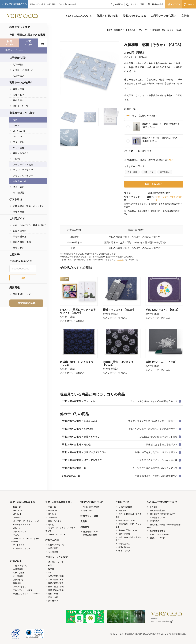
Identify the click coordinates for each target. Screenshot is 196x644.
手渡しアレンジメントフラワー (25, 594)
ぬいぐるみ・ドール (20, 524)
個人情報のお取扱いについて (161, 514)
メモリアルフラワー (22, 176)
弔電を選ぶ (130, 30)
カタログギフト (18, 531)
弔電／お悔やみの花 (134, 16)
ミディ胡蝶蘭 (17, 573)
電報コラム (17, 248)
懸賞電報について (20, 294)
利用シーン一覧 (19, 106)
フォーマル (17, 142)
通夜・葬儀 (17, 89)
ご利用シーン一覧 (54, 562)
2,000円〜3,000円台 (22, 70)
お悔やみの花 (18, 181)
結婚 (49, 565)
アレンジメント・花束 (21, 590)
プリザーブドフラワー (23, 170)
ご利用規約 (153, 521)
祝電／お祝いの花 (107, 16)
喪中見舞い (17, 100)
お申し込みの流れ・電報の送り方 (28, 225)
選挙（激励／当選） (55, 590)
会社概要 (152, 507)
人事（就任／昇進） (55, 579)
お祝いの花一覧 (18, 565)
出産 (49, 572)
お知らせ (121, 510)
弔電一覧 (51, 507)
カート (189, 4)
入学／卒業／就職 (54, 576)
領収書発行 (17, 212)
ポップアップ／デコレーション (25, 521)
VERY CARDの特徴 (90, 507)
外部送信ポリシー (156, 517)
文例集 (185, 16)
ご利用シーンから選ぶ (163, 16)
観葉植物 (15, 583)
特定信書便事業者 (156, 531)
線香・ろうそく (19, 153)
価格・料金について (126, 520)
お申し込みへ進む (154, 184)
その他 (15, 159)
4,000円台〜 (18, 76)
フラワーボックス (19, 587)
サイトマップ (123, 551)
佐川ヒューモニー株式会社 (162, 621)
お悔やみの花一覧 (54, 545)
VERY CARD (17, 131)
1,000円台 (17, 64)
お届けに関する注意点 (158, 534)
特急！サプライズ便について (169, 198)
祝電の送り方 (18, 231)
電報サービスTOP (114, 30)
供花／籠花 (17, 187)
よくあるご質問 (124, 507)
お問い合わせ (123, 534)
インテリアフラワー (20, 548)
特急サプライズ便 (20, 27)
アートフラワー (18, 545)
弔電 (14, 120)
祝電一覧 (15, 507)
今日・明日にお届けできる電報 (27, 35)
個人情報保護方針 (156, 510)
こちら (170, 160)
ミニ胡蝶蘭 (17, 192)
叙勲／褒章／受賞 (54, 583)
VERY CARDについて (79, 16)
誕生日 (50, 569)
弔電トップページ (13, 50)
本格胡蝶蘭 (16, 569)
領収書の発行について (127, 530)
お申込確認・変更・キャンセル (27, 206)
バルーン (15, 528)
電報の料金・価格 (20, 242)
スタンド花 (16, 580)
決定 (23, 278)
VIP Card (16, 136)
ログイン (173, 4)
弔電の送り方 (18, 236)
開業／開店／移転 (54, 586)
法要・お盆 (17, 95)
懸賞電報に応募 (26, 303)
